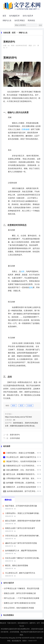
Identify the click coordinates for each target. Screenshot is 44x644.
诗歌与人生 (7, 20)
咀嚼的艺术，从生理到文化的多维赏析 (21, 487)
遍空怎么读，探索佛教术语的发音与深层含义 (24, 474)
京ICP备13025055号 (23, 638)
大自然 (30, 406)
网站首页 (3, 623)
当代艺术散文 (20, 20)
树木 (14, 406)
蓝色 (31, 287)
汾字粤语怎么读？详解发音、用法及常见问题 (22, 588)
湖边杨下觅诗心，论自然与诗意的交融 (21, 461)
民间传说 (31, 20)
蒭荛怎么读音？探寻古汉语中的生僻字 (20, 528)
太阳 (23, 272)
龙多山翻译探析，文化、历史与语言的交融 (23, 470)
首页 (4, 16)
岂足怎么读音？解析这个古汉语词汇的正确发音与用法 (23, 558)
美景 (21, 406)
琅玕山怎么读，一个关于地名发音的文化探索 (22, 598)
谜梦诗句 (33, 623)
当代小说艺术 (28, 16)
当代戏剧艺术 (14, 16)
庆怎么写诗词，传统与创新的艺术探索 (19, 608)
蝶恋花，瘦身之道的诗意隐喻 (17, 565)
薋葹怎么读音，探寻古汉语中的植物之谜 (20, 593)
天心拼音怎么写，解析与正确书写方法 (21, 457)
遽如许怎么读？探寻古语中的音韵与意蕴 (21, 543)
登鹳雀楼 (26, 129)
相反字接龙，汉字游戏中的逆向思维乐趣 (21, 506)
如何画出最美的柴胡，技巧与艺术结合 (22, 491)
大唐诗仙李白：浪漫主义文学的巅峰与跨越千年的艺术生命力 (23, 513)
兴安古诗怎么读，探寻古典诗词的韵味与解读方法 (23, 536)
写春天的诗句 (12, 623)
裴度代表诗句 (15, 435)
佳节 (38, 623)
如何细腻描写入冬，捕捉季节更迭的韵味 (21, 551)
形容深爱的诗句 (23, 623)
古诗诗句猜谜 (15, 438)
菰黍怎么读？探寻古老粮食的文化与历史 (20, 603)
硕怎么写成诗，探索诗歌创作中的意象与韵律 (23, 521)
